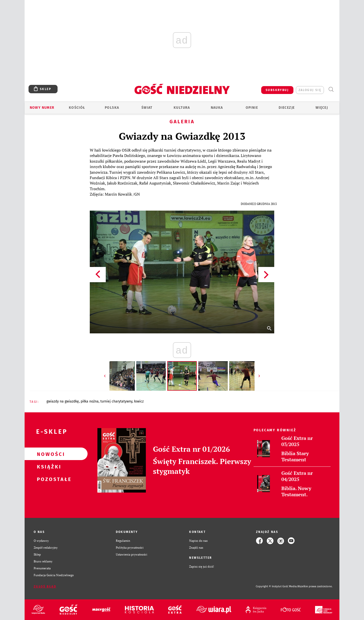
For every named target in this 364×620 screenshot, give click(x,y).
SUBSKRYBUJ (277, 90)
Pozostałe (48, 479)
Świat (147, 108)
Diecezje (287, 108)
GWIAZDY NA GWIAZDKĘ (63, 401)
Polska (112, 108)
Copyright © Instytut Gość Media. (277, 586)
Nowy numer (42, 108)
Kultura (182, 108)
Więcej (322, 108)
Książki (48, 466)
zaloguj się (310, 90)
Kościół (77, 108)
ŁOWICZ (139, 401)
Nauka (217, 108)
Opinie (252, 108)
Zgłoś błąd (45, 587)
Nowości (48, 454)
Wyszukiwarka (331, 89)
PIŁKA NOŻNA (90, 401)
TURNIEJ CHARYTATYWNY (116, 401)
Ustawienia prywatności (132, 554)
